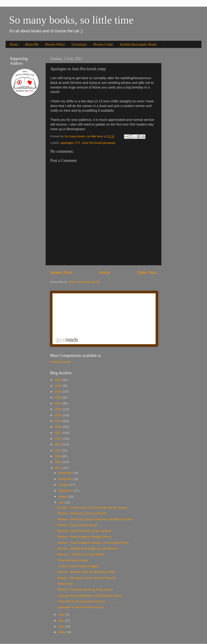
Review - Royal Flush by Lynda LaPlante (85, 531)
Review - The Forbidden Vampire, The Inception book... (94, 543)
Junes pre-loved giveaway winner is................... (89, 601)
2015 (59, 444)
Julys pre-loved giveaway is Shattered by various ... (92, 596)
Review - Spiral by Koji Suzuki (78, 525)
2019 (59, 421)
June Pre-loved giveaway (98, 143)
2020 (59, 415)
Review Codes (103, 44)
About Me (31, 44)
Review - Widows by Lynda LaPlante (82, 513)
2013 (59, 456)
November (66, 479)
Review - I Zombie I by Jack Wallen (81, 554)
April (62, 626)
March (63, 632)
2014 (59, 450)
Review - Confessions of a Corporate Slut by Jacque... (94, 507)
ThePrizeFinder (60, 362)
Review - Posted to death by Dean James (85, 589)
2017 (59, 433)
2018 (59, 427)
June (62, 614)
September (66, 491)
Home (14, 44)
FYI (78, 143)
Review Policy (55, 44)
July (61, 502)
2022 (59, 403)
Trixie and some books (73, 560)
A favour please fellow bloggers (78, 566)
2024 (59, 392)
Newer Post (61, 273)
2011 (59, 468)
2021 (59, 409)
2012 (59, 462)
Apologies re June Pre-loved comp (81, 607)
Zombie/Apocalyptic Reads (138, 44)
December (66, 473)
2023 (59, 398)
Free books (65, 584)
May (62, 620)
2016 (59, 439)
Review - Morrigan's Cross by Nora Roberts (87, 578)
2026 (59, 380)
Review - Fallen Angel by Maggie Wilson (84, 537)
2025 (59, 386)
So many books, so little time (71, 20)
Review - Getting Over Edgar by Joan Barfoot (88, 548)
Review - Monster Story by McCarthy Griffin (86, 572)
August (63, 497)
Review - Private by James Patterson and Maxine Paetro (95, 519)
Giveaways (79, 44)
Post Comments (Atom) (84, 282)
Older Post (147, 273)
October (64, 485)
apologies (67, 143)
